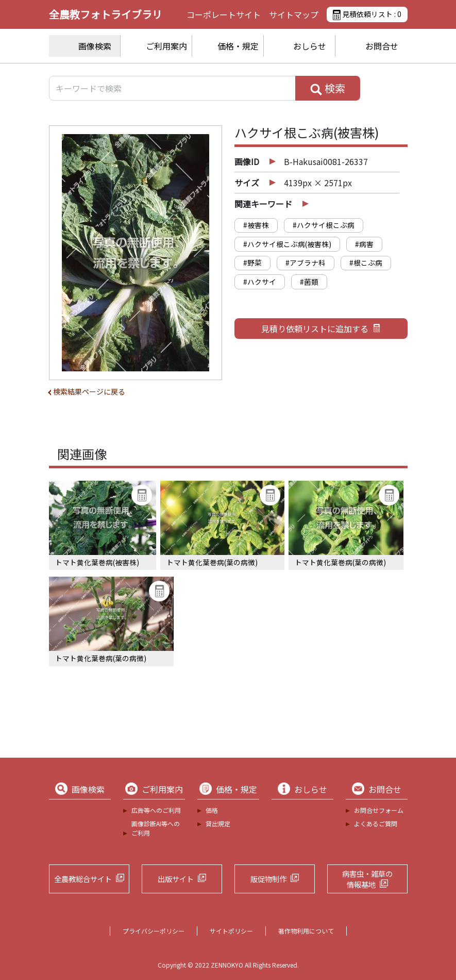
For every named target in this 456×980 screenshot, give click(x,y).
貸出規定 (218, 823)
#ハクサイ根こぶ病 (324, 225)
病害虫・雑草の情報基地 (367, 879)
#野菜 (252, 263)
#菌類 (309, 282)
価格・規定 (238, 46)
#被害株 (256, 225)
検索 (328, 88)
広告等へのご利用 (156, 810)
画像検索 (95, 46)
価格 (212, 810)
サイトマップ (294, 14)
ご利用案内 (166, 46)
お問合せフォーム (379, 810)
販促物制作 (268, 879)
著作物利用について (306, 931)
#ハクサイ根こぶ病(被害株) (287, 244)
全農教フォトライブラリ (106, 14)
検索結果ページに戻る (89, 391)
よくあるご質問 (376, 823)
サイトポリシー (231, 931)
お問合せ (382, 46)
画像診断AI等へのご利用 (156, 828)
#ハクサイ (260, 282)
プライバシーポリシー (154, 931)
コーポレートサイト (224, 14)
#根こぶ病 (366, 263)
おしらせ (310, 46)
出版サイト (176, 879)
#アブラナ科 (306, 263)
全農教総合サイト (83, 879)
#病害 (364, 244)
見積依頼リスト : (367, 14)
